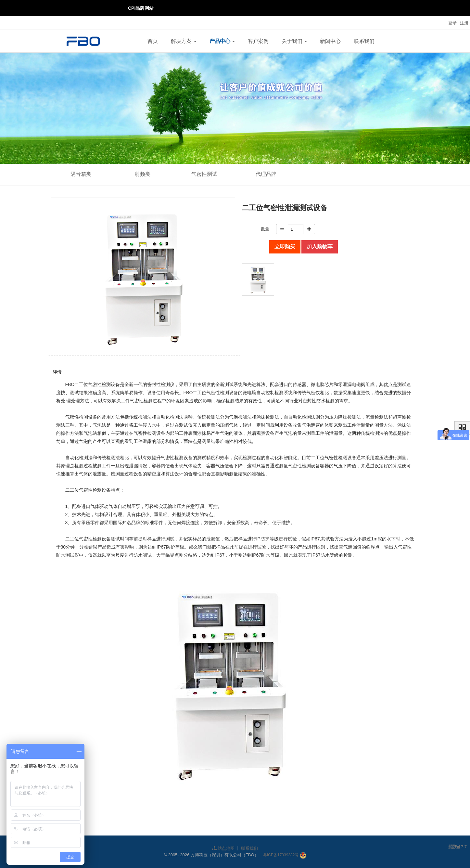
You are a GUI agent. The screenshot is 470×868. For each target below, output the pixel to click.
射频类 (143, 174)
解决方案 (184, 41)
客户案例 (258, 41)
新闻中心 (330, 41)
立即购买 (285, 246)
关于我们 (294, 41)
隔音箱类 (81, 174)
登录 (452, 23)
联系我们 (364, 41)
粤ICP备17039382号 (281, 855)
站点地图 (223, 848)
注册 (464, 23)
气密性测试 (204, 174)
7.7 (458, 847)
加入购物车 (320, 246)
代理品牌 (266, 174)
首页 (153, 41)
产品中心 (222, 41)
